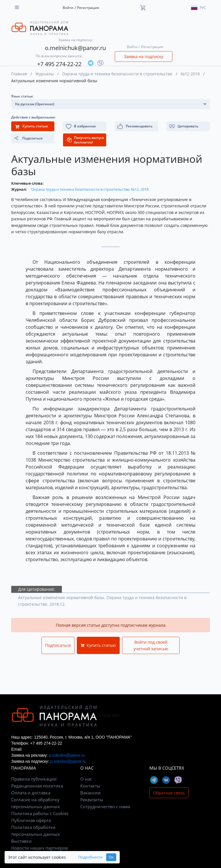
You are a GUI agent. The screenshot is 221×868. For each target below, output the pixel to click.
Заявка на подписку (144, 57)
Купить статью (98, 645)
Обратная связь (169, 793)
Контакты (90, 786)
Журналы (45, 74)
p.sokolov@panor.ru (67, 755)
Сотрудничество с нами (105, 806)
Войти (68, 8)
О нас (86, 779)
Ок (111, 857)
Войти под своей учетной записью (151, 645)
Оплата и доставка (31, 793)
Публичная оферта (31, 820)
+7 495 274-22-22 (59, 64)
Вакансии (91, 793)
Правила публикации (34, 779)
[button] (188, 126)
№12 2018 (190, 74)
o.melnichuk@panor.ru (75, 48)
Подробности (90, 857)
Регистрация (88, 8)
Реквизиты (92, 800)
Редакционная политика (37, 786)
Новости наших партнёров (40, 848)
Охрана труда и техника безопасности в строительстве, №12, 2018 (90, 189)
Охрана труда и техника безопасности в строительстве (117, 74)
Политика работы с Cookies (40, 813)
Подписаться (58, 645)
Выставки (21, 841)
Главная (19, 74)
